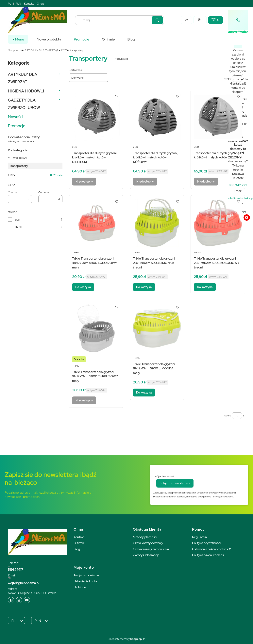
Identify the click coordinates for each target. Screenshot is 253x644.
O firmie (79, 543)
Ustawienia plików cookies (210, 549)
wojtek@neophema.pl (24, 583)
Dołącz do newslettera (175, 483)
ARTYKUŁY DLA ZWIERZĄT (41, 50)
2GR (17, 220)
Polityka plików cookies (208, 555)
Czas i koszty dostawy (148, 543)
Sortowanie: (76, 70)
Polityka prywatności (206, 543)
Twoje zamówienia (86, 575)
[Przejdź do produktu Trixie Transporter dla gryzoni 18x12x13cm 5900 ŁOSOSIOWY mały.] (96, 223)
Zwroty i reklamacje (146, 555)
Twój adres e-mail (164, 476)
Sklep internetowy (125, 639)
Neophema (15, 50)
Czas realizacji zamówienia (151, 549)
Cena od (13, 192)
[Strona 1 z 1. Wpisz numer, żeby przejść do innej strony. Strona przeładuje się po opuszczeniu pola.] (237, 416)
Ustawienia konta (85, 581)
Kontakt (29, 4)
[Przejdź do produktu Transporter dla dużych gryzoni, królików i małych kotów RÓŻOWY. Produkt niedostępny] (157, 117)
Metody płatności (145, 537)
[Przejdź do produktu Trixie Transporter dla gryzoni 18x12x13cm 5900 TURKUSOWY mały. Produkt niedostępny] (96, 328)
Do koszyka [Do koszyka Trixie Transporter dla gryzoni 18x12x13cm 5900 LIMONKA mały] (144, 393)
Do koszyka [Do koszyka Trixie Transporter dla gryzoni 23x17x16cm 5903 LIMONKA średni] (144, 287)
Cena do (43, 192)
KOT (64, 50)
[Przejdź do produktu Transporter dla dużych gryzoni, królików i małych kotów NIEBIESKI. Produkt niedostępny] (96, 117)
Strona (228, 416)
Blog (77, 549)
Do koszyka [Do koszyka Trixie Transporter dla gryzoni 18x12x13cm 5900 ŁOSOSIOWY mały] (83, 287)
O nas (40, 4)
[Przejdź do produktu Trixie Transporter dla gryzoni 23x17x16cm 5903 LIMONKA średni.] (157, 223)
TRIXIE (19, 227)
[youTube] (247, 217)
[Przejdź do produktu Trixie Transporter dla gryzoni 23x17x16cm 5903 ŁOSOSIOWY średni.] (218, 223)
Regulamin (199, 537)
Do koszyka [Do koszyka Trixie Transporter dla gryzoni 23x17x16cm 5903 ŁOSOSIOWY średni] (205, 287)
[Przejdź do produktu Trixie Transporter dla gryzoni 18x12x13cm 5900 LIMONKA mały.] (157, 328)
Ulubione (80, 587)
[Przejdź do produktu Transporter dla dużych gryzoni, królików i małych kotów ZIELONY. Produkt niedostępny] (218, 117)
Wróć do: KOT (17, 158)
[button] (157, 20)
